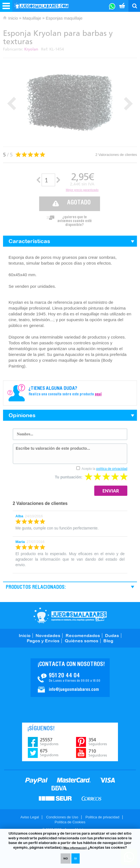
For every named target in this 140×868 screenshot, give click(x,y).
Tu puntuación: (69, 477)
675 (49, 753)
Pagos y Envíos (43, 641)
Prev (12, 104)
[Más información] (75, 848)
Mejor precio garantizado (82, 190)
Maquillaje (32, 18)
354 (98, 742)
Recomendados (83, 635)
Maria (20, 542)
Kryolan (31, 49)
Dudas (112, 635)
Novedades (48, 635)
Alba (19, 516)
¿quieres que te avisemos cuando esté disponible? (75, 220)
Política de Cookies (70, 822)
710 (98, 753)
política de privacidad (112, 469)
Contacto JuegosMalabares (70, 678)
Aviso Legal (30, 817)
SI (76, 858)
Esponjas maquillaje (64, 18)
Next (128, 104)
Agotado (79, 203)
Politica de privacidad (102, 817)
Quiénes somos (82, 641)
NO (66, 858)
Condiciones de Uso (62, 817)
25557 (49, 742)
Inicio (13, 18)
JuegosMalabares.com (70, 615)
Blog (108, 641)
